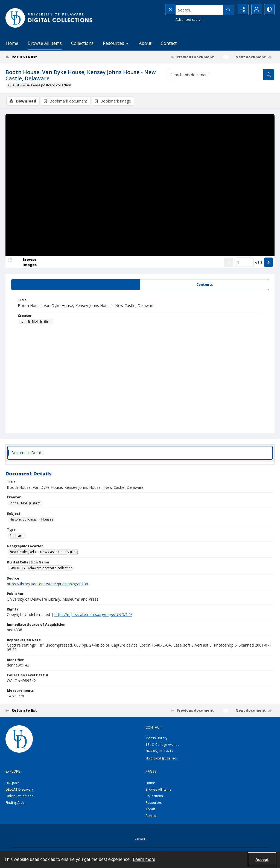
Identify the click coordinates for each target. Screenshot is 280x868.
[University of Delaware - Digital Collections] (49, 18)
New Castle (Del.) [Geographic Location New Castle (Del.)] (23, 552)
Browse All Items (45, 43)
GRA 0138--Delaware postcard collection (40, 85)
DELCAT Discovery (20, 790)
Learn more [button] (144, 859)
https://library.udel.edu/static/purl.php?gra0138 (47, 584)
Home (12, 43)
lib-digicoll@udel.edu (162, 759)
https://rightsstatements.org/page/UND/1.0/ (93, 615)
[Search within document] (269, 75)
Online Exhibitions (19, 796)
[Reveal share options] (242, 10)
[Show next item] (269, 262)
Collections (82, 43)
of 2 (259, 262)
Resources (154, 803)
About (145, 43)
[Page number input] (244, 262)
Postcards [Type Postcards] (17, 536)
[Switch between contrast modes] (269, 10)
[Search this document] (216, 75)
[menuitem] (140, 838)
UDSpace (13, 783)
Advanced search (178, 19)
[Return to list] (42, 57)
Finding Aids (15, 803)
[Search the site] (188, 10)
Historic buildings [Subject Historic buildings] (23, 520)
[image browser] (26, 262)
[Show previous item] (229, 262)
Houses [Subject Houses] (47, 520)
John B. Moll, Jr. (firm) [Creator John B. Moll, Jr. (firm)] (36, 322)
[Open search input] (228, 10)
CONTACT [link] (153, 727)
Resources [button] (116, 43)
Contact (169, 43)
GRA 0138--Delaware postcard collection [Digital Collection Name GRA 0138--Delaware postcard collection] (41, 568)
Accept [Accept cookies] (262, 860)
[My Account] (255, 10)
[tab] (76, 285)
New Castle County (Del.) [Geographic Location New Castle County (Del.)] (59, 552)
